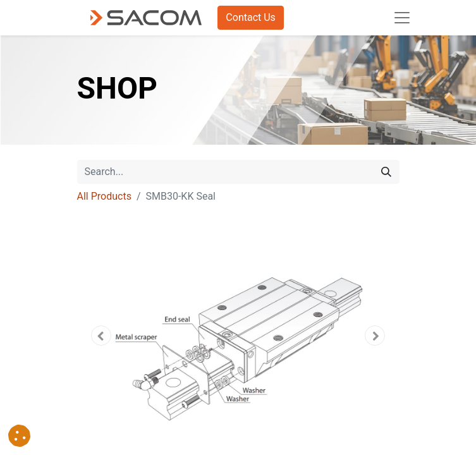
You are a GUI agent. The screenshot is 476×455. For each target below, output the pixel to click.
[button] (101, 336)
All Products (104, 196)
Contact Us (251, 17)
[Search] (386, 172)
